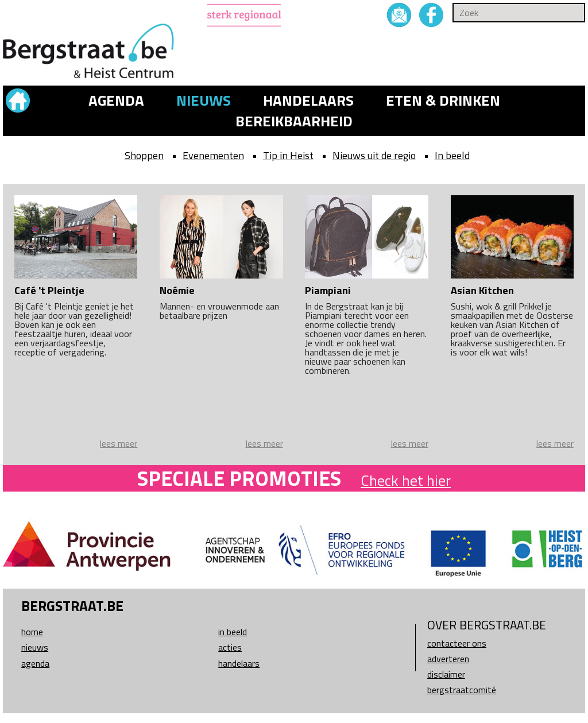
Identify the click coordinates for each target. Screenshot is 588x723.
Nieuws (204, 100)
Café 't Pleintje (49, 290)
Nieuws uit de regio (374, 155)
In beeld (452, 155)
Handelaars (308, 100)
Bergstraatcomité (462, 690)
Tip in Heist (288, 155)
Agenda (116, 100)
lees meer (119, 443)
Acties (230, 647)
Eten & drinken (443, 100)
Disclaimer (446, 674)
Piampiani (328, 290)
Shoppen (144, 155)
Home (32, 632)
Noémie (177, 290)
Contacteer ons (457, 643)
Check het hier (406, 480)
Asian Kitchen (482, 290)
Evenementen (213, 155)
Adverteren (448, 659)
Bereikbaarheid (294, 121)
